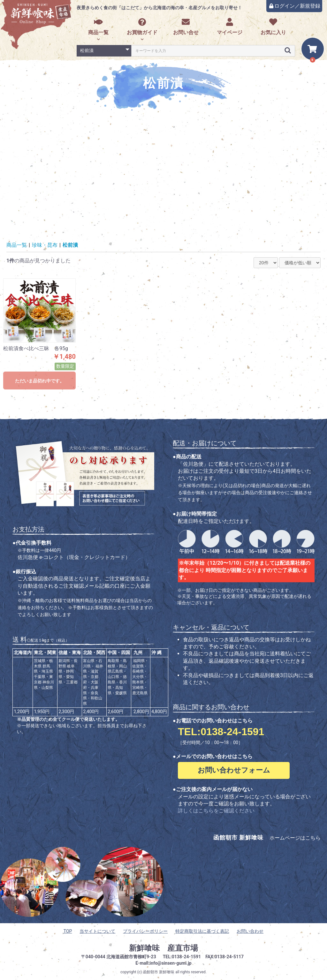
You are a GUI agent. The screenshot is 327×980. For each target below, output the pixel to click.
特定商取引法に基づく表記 (202, 931)
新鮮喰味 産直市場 (163, 948)
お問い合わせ (250, 931)
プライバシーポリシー (145, 931)
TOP (68, 931)
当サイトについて (97, 931)
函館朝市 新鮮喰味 (159, 972)
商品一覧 (98, 27)
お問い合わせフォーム (234, 770)
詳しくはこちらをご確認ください (216, 811)
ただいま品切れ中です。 (40, 381)
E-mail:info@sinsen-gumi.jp (163, 963)
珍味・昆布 (45, 245)
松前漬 (70, 245)
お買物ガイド (142, 27)
